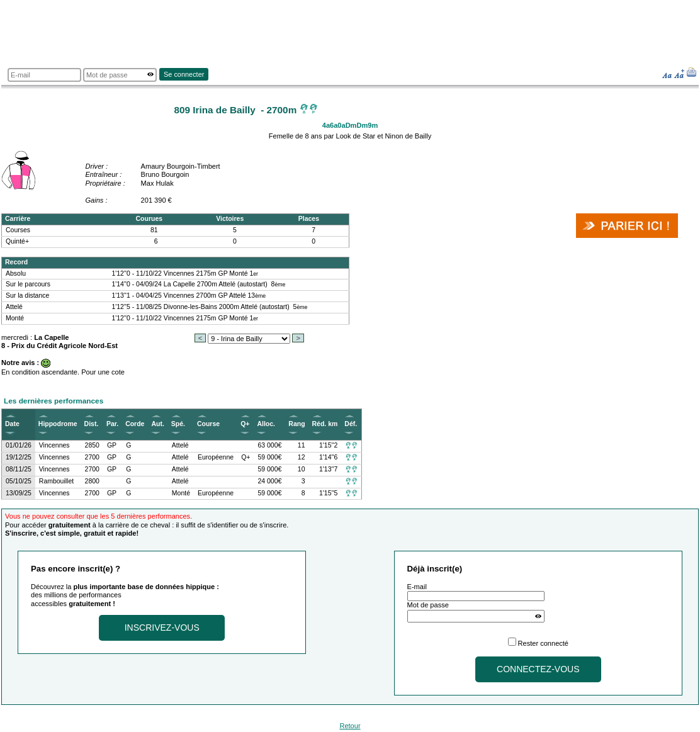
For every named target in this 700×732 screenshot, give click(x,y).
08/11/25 (19, 469)
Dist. (92, 424)
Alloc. (266, 424)
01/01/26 (19, 445)
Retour (350, 726)
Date (12, 424)
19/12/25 (19, 457)
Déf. (351, 424)
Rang (296, 424)
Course (208, 424)
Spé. (178, 424)
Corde (135, 424)
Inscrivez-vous (162, 628)
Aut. (157, 424)
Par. (112, 424)
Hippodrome (58, 424)
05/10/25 (19, 481)
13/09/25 (19, 493)
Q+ (245, 424)
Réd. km (325, 424)
